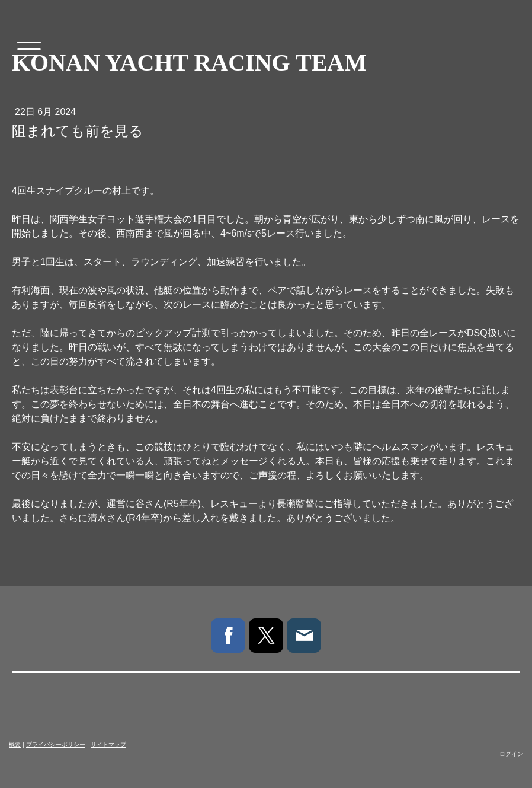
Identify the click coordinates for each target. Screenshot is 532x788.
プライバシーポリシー (56, 744)
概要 (15, 744)
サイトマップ (108, 744)
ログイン (511, 754)
